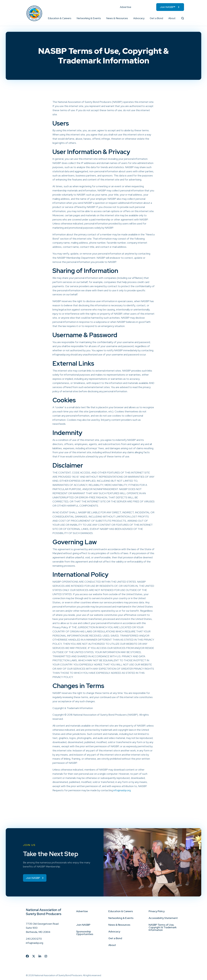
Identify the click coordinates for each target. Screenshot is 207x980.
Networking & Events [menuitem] (89, 18)
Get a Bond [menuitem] (156, 18)
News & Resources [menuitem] (117, 18)
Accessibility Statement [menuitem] (163, 918)
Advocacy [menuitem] (139, 18)
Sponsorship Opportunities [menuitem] (85, 933)
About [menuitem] (172, 18)
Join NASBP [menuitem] (83, 925)
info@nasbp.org (122, 790)
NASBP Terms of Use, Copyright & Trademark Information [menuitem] (163, 927)
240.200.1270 (34, 939)
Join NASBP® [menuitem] (168, 7)
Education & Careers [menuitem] (60, 18)
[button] (71, 18)
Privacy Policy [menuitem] (157, 911)
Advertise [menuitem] (126, 7)
